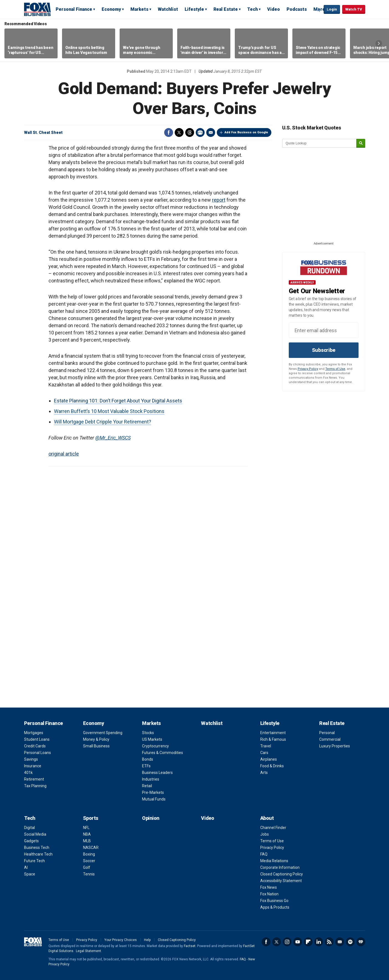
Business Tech (37, 848)
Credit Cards (35, 746)
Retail (147, 786)
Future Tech (34, 861)
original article (64, 454)
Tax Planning (35, 786)
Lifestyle (194, 9)
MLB (87, 841)
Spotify (350, 942)
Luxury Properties (335, 746)
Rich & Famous (273, 739)
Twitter (179, 132)
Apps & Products (275, 907)
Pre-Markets (153, 792)
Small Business (96, 746)
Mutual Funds (154, 799)
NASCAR (91, 848)
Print (200, 132)
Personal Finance (74, 9)
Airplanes (269, 759)
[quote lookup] (320, 143)
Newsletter (340, 942)
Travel (266, 746)
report (219, 200)
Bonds (148, 759)
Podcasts (297, 9)
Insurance (33, 766)
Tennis (89, 874)
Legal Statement (88, 951)
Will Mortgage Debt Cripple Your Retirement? (103, 422)
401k (28, 773)
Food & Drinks (272, 766)
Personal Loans (38, 753)
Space (30, 874)
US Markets (152, 739)
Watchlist (168, 9)
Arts (264, 773)
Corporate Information (280, 867)
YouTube (298, 942)
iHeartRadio (361, 942)
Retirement (34, 779)
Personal (327, 733)
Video (274, 9)
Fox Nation (269, 894)
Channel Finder (273, 828)
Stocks (148, 733)
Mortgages (34, 733)
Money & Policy (96, 739)
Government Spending (103, 733)
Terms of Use (335, 369)
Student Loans (37, 739)
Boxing (89, 854)
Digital (29, 828)
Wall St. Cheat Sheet (43, 132)
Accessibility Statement (281, 881)
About (267, 818)
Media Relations (274, 861)
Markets (139, 9)
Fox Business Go (274, 901)
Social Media (35, 834)
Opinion (151, 818)
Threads (190, 132)
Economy (111, 9)
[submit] (361, 143)
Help (147, 940)
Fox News (269, 887)
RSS (329, 942)
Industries (151, 779)
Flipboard (308, 942)
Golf (87, 867)
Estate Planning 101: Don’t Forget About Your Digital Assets (118, 401)
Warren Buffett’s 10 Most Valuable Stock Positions (109, 411)
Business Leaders (157, 773)
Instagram (287, 942)
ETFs (146, 766)
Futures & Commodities (163, 753)
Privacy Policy (308, 369)
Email (211, 132)
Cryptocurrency (155, 746)
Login (332, 9)
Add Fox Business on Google (246, 132)
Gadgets (31, 841)
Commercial (330, 739)
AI (26, 867)
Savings (31, 759)
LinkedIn (319, 942)
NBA (87, 834)
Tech (253, 9)
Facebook (169, 132)
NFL (86, 828)
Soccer (89, 861)
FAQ (264, 854)
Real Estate (226, 9)
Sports (91, 818)
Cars (264, 753)
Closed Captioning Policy (282, 874)
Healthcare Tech (38, 854)
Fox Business (37, 9)
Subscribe (324, 350)
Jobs (265, 834)
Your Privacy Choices (121, 940)
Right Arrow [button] (379, 43)
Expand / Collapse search (318, 10)
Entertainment (273, 733)
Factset (190, 946)
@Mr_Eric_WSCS (113, 438)
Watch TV (354, 9)
